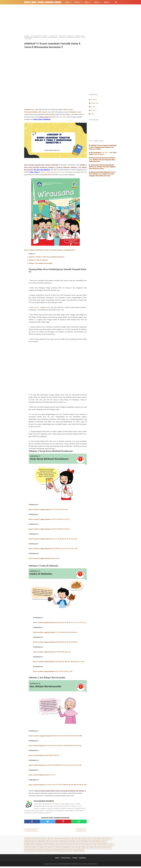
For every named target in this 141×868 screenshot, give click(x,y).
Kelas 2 (69, 840)
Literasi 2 (42, 849)
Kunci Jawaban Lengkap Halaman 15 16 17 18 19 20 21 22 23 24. (49, 521)
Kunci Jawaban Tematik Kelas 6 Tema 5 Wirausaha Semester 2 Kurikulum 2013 (50, 251)
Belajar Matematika (55, 852)
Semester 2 (38, 840)
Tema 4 (111, 846)
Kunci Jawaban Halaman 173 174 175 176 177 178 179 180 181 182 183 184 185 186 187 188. (58, 786)
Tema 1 (71, 846)
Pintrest (93, 107)
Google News (95, 103)
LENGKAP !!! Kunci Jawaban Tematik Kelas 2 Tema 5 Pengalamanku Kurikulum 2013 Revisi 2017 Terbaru (103, 147)
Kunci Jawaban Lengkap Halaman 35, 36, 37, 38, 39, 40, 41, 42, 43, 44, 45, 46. (53, 540)
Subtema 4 (65, 843)
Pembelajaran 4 (55, 846)
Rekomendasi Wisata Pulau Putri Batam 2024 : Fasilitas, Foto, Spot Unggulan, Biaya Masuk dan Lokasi (102, 160)
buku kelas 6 (48, 175)
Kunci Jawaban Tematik (57, 840)
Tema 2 (93, 846)
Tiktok (93, 114)
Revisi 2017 (43, 843)
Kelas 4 (36, 843)
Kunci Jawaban (34, 530)
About (55, 859)
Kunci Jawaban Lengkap (41, 643)
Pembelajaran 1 (101, 843)
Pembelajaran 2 (30, 846)
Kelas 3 (58, 843)
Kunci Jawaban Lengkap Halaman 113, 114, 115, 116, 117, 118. (53, 673)
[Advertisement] (70, 19)
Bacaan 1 (100, 849)
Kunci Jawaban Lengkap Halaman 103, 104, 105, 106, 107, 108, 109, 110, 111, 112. (59, 663)
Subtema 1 (84, 840)
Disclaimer (84, 859)
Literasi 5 (84, 849)
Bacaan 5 (44, 852)
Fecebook (94, 100)
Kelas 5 (45, 840)
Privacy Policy (65, 859)
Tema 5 (47, 118)
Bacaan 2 (108, 849)
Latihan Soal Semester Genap (74, 852)
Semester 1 (29, 840)
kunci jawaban (50, 115)
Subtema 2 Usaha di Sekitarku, (59, 168)
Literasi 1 (34, 849)
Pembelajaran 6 (43, 846)
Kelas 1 (91, 840)
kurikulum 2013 (37, 113)
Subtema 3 (108, 840)
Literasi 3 (50, 849)
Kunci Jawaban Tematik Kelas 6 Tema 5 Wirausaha (41, 166)
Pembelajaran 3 (76, 843)
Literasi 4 (58, 849)
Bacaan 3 (28, 852)
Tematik (76, 840)
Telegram (94, 110)
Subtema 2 (99, 840)
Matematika (85, 846)
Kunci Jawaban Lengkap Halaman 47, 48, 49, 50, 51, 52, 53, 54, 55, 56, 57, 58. (53, 550)
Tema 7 (27, 849)
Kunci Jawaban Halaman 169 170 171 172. (42, 777)
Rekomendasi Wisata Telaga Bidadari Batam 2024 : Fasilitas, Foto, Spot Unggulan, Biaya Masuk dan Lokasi (102, 167)
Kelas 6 (42, 118)
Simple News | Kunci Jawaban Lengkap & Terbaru (49, 2)
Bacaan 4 (36, 852)
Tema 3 (64, 846)
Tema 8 (99, 846)
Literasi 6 (92, 849)
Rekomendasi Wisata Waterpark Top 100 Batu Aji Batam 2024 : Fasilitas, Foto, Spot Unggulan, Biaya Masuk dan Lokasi (102, 174)
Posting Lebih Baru (31, 832)
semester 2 (45, 113)
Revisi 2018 (28, 843)
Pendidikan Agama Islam (71, 849)
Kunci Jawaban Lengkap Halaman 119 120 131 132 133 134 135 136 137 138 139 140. (55, 737)
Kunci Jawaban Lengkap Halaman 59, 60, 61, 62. (44, 560)
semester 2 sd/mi (45, 173)
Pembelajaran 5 (88, 843)
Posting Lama (81, 832)
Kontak (75, 859)
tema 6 (77, 846)
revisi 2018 (63, 118)
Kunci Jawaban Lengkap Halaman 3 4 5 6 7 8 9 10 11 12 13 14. (48, 511)
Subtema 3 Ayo (76, 168)
